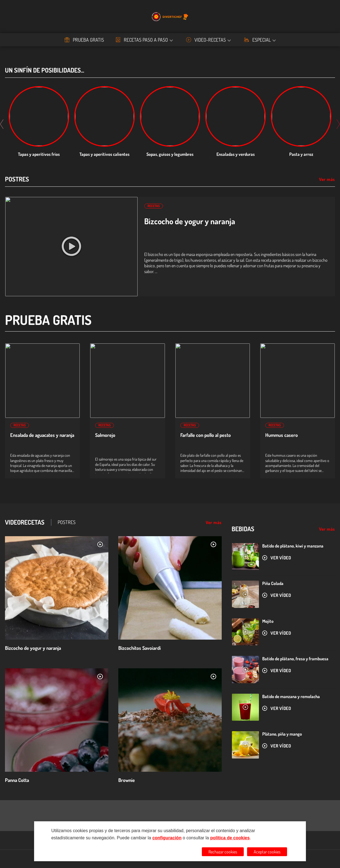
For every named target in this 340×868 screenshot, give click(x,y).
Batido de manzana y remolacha (291, 696)
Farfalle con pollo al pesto (206, 435)
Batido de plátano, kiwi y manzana (293, 546)
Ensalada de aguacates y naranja (42, 435)
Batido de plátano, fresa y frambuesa (295, 659)
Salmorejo (105, 435)
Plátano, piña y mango (282, 734)
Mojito (268, 621)
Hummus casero (282, 435)
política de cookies (230, 838)
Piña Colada (273, 583)
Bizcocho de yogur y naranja (190, 221)
